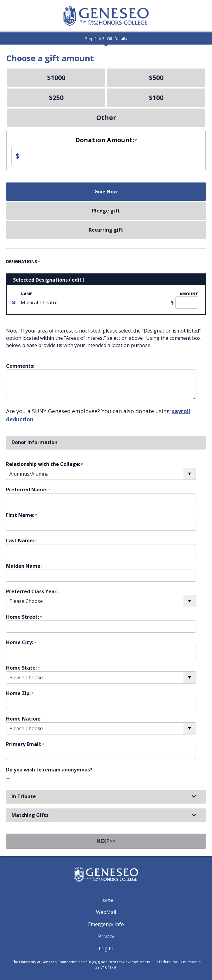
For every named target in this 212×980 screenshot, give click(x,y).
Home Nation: (24, 719)
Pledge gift (106, 211)
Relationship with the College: (44, 464)
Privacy (106, 936)
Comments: (20, 366)
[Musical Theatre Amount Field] (187, 303)
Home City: (21, 642)
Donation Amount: (106, 140)
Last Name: (21, 540)
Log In (106, 948)
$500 (156, 77)
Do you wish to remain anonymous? (49, 770)
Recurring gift (106, 230)
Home (106, 900)
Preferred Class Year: (32, 591)
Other (106, 117)
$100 (156, 97)
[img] (14, 303)
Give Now (106, 192)
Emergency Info (106, 924)
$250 (56, 97)
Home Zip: (20, 693)
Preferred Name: (28, 490)
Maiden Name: (24, 566)
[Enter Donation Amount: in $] (101, 156)
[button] (106, 797)
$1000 (56, 77)
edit (77, 280)
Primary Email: (25, 744)
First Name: (22, 515)
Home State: (23, 668)
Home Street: (24, 617)
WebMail (106, 912)
